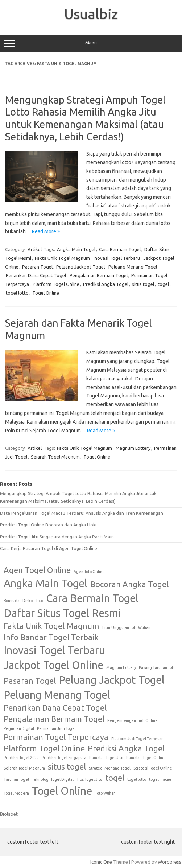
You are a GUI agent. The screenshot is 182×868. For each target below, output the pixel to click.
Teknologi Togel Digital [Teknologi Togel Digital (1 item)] (53, 779)
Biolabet (9, 814)
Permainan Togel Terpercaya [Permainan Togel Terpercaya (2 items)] (56, 737)
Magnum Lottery (133, 448)
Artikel (35, 249)
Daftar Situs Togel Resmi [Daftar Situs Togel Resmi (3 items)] (62, 613)
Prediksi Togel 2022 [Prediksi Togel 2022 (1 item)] (21, 758)
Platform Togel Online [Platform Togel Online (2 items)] (44, 748)
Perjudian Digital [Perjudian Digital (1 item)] (19, 728)
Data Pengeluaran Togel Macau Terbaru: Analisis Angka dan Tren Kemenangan (82, 513)
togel (163, 284)
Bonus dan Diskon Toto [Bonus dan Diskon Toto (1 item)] (23, 601)
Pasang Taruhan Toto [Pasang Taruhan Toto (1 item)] (157, 667)
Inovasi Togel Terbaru (117, 258)
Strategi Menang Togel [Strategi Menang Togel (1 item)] (110, 768)
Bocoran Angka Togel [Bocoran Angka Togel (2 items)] (129, 584)
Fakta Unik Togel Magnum (62, 258)
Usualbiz (91, 14)
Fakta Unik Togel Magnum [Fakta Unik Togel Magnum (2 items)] (51, 626)
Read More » (46, 231)
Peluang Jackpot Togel (80, 267)
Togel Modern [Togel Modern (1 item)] (16, 793)
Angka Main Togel (76, 249)
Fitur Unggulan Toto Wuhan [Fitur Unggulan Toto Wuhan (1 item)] (126, 627)
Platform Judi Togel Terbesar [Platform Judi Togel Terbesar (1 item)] (137, 739)
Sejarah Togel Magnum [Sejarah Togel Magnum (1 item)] (24, 768)
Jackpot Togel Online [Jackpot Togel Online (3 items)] (53, 665)
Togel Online (46, 293)
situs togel (143, 284)
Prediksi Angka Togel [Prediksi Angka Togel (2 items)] (126, 748)
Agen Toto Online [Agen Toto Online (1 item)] (89, 572)
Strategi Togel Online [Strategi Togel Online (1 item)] (153, 768)
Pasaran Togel (37, 267)
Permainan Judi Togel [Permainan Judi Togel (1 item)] (56, 728)
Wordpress (169, 862)
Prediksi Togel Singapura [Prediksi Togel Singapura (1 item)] (64, 758)
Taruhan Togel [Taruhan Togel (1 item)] (16, 779)
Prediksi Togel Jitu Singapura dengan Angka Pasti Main (57, 537)
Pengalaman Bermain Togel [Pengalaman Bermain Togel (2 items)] (54, 719)
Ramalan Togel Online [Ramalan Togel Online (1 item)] (146, 758)
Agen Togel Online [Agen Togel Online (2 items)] (37, 570)
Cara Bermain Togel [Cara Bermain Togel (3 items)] (92, 598)
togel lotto (17, 293)
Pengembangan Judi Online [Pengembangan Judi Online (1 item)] (133, 720)
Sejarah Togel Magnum (55, 457)
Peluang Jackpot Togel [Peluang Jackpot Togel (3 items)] (112, 680)
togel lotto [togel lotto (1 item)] (137, 779)
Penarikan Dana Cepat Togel (36, 275)
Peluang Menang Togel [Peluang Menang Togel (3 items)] (57, 695)
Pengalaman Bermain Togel (99, 275)
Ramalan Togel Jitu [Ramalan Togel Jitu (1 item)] (106, 758)
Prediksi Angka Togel (106, 284)
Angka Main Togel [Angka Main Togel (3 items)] (45, 583)
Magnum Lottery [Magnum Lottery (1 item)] (121, 667)
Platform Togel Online (56, 284)
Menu (91, 44)
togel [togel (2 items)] (115, 778)
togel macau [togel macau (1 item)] (160, 779)
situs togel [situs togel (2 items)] (67, 767)
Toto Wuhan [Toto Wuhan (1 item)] (105, 793)
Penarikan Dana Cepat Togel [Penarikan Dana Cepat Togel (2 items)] (55, 708)
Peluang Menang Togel (133, 267)
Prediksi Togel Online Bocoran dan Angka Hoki (48, 525)
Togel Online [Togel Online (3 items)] (62, 791)
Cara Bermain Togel (120, 249)
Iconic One (101, 862)
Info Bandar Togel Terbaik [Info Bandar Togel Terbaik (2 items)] (51, 637)
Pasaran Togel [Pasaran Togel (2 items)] (30, 681)
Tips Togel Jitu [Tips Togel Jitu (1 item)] (89, 779)
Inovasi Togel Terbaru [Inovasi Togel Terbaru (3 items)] (54, 650)
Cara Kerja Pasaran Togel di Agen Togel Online (49, 548)
